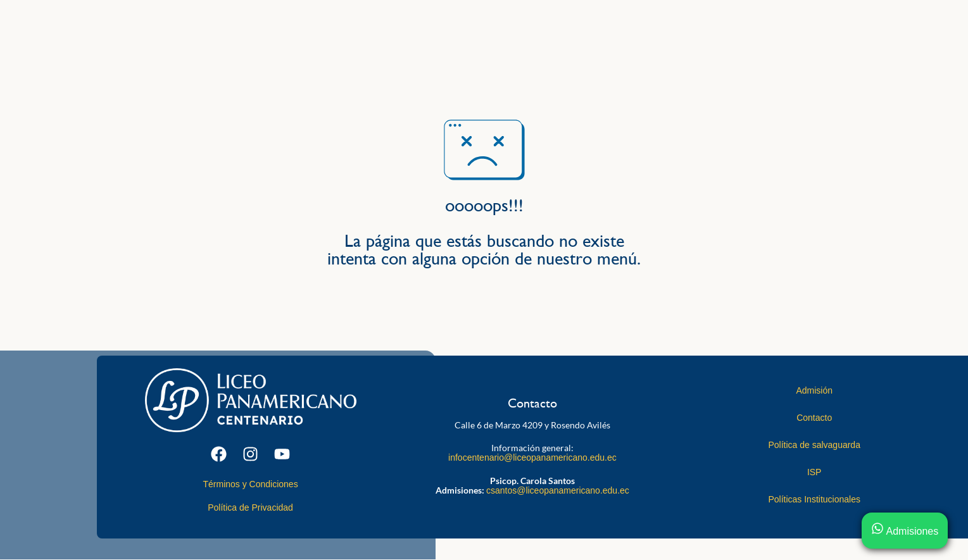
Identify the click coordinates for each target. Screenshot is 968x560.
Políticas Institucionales (814, 499)
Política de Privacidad (250, 507)
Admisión (814, 390)
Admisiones (905, 531)
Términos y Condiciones (250, 484)
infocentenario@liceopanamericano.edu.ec (532, 457)
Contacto (814, 418)
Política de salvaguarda (814, 445)
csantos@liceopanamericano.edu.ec (558, 490)
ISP (814, 472)
